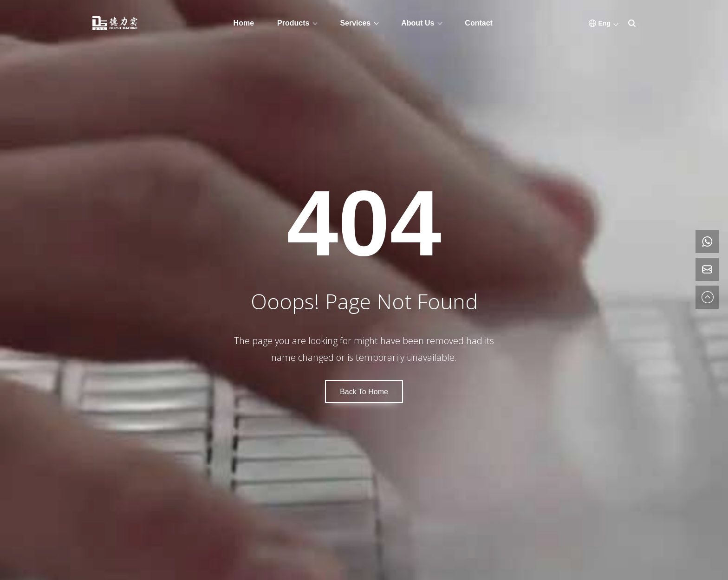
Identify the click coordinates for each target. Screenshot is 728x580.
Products (293, 23)
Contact (479, 23)
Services (355, 23)
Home (244, 23)
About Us (418, 23)
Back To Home (364, 392)
